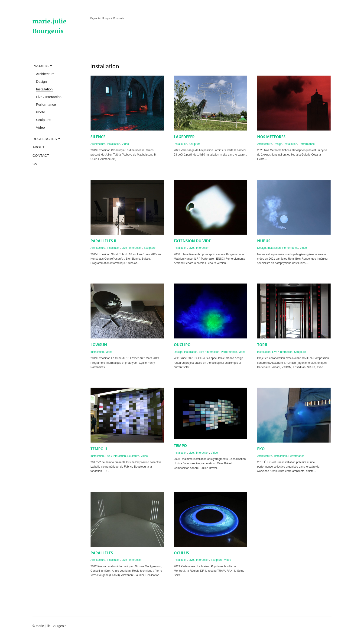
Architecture (45, 74)
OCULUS (181, 553)
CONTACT (41, 155)
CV (35, 164)
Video (40, 127)
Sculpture (43, 120)
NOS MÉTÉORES (271, 137)
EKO (261, 449)
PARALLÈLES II (103, 241)
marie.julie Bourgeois (49, 26)
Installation (44, 89)
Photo (41, 112)
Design (41, 81)
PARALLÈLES (102, 553)
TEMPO (180, 446)
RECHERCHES (45, 139)
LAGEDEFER (184, 137)
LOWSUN (99, 345)
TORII (262, 345)
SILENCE (98, 137)
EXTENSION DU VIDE (192, 241)
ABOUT (39, 147)
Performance (46, 104)
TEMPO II (99, 449)
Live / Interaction (49, 97)
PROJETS (41, 66)
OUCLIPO (182, 345)
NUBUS (264, 241)
